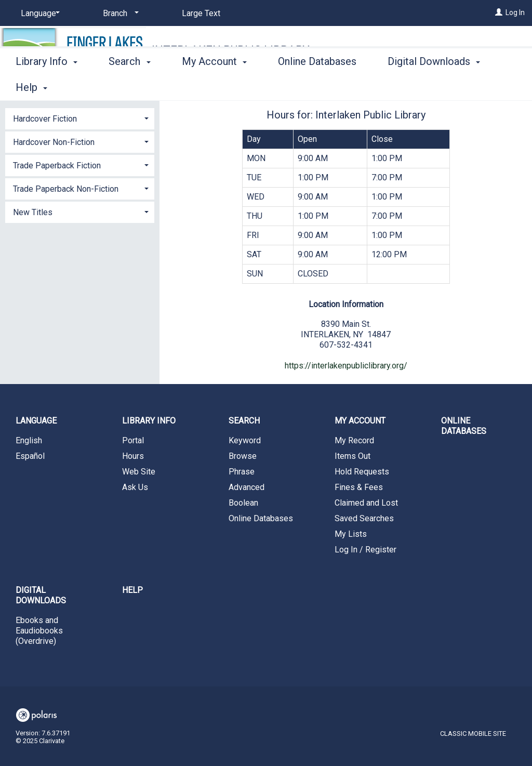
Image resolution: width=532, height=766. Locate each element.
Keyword (245, 440)
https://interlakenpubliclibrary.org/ (346, 366)
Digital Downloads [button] (41, 595)
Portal (133, 440)
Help (132, 590)
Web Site (139, 472)
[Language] (38, 14)
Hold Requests (362, 472)
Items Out (353, 456)
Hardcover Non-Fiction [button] (54, 142)
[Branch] (119, 14)
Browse (243, 456)
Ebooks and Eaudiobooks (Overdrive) (39, 631)
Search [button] (129, 86)
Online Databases (317, 86)
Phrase (242, 472)
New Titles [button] (33, 212)
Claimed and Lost (366, 503)
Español (30, 456)
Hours (133, 456)
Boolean (243, 503)
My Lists (351, 534)
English (29, 440)
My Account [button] (214, 86)
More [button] (408, 87)
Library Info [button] (46, 86)
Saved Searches (364, 518)
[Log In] (499, 12)
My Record (354, 440)
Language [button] (36, 421)
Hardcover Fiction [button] (45, 119)
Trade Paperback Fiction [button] (57, 166)
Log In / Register (365, 550)
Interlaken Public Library (231, 50)
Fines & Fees (359, 487)
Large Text (201, 13)
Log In (515, 12)
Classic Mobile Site (473, 734)
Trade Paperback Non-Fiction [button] (66, 189)
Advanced (247, 487)
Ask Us (135, 487)
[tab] (80, 118)
